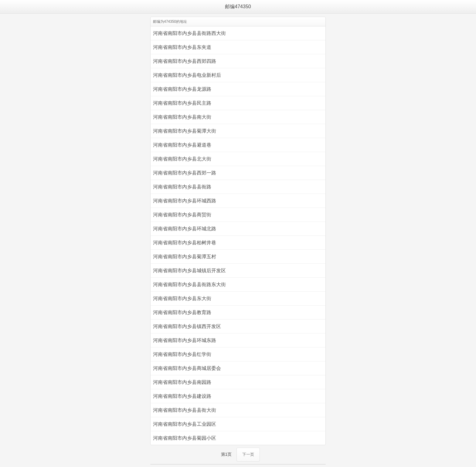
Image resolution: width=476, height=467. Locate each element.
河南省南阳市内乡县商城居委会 (187, 368)
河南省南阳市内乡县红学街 (182, 354)
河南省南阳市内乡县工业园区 (185, 424)
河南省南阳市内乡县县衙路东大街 (189, 284)
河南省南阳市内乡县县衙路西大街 (189, 33)
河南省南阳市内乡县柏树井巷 (185, 243)
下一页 (248, 454)
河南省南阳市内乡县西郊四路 (185, 61)
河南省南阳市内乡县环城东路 (185, 340)
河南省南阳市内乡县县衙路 (182, 187)
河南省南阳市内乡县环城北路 (185, 229)
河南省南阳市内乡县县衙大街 (185, 410)
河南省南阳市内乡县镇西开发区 (187, 326)
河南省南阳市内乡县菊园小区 (185, 438)
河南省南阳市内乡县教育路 (182, 312)
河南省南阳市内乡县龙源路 (182, 89)
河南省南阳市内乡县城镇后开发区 (189, 271)
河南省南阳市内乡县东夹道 (182, 47)
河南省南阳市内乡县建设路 (182, 396)
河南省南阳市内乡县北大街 (182, 159)
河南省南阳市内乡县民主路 (182, 103)
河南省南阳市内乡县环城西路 (185, 201)
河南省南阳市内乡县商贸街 (182, 215)
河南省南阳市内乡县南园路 (182, 382)
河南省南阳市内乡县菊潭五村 (185, 257)
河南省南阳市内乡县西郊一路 (185, 173)
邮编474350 (238, 7)
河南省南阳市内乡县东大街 (182, 298)
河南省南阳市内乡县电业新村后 (187, 75)
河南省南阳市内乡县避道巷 (182, 145)
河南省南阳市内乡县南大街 (182, 117)
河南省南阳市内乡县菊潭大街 (185, 131)
